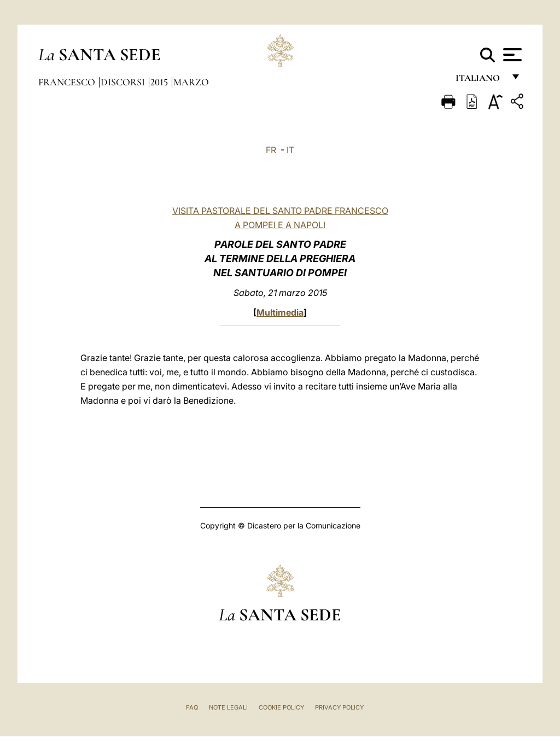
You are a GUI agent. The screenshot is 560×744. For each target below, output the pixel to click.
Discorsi (124, 82)
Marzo (191, 82)
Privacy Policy (339, 707)
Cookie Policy (281, 707)
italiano (480, 81)
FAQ (192, 707)
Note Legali (228, 707)
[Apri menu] (511, 55)
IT (290, 150)
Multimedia (280, 312)
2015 (160, 82)
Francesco (68, 82)
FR (271, 150)
